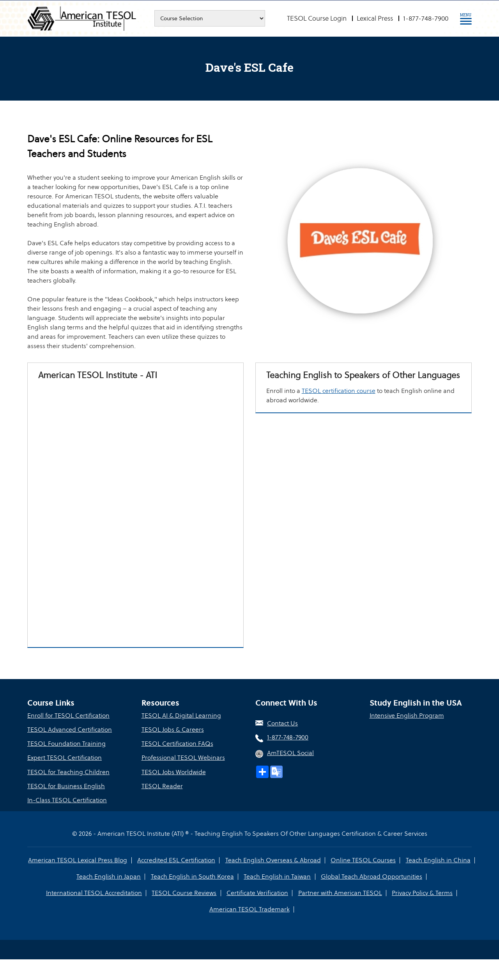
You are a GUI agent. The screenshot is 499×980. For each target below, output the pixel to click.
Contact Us (282, 724)
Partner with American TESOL (340, 893)
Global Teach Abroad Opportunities (371, 877)
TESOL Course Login (317, 18)
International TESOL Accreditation (94, 893)
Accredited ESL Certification (177, 861)
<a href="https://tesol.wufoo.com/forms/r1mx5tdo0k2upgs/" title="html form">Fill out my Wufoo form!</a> (135, 512)
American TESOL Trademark (249, 910)
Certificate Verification (257, 893)
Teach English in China (438, 861)
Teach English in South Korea (192, 877)
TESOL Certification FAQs (177, 744)
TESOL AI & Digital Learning (181, 716)
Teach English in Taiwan (277, 877)
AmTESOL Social (290, 754)
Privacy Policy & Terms (422, 893)
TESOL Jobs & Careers (173, 730)
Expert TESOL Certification (65, 758)
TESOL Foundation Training (66, 744)
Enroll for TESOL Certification (68, 716)
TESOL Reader (162, 786)
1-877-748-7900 (426, 18)
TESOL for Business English (66, 786)
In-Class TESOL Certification (67, 800)
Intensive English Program (407, 716)
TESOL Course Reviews (184, 893)
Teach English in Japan (109, 877)
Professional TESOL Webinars (183, 758)
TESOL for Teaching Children (68, 772)
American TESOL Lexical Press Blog (78, 861)
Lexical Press (375, 18)
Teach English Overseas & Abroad (273, 861)
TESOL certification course (340, 401)
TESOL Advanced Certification (70, 730)
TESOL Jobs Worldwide (174, 772)
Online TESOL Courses (363, 861)
